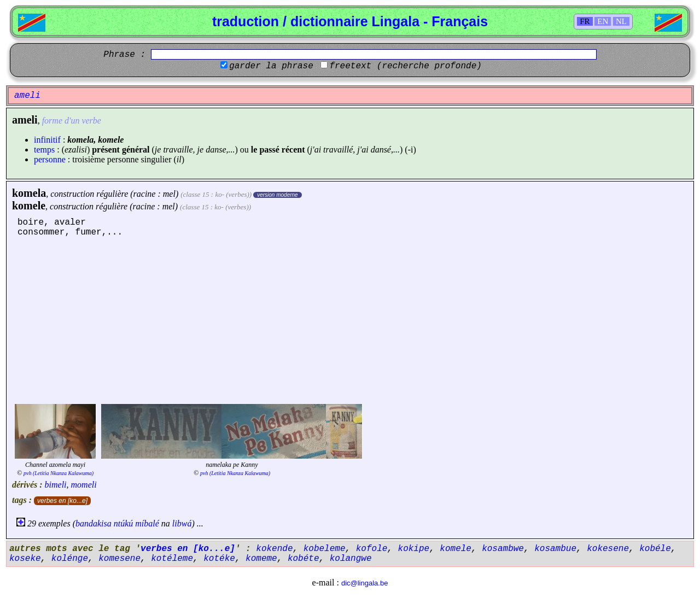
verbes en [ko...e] (62, 501)
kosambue (555, 549)
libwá (182, 523)
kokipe (414, 549)
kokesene (608, 549)
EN (603, 21)
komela (29, 193)
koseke (25, 559)
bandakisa (94, 523)
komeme (261, 559)
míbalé (147, 523)
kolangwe (351, 559)
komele (29, 206)
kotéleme (172, 559)
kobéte (304, 559)
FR (585, 21)
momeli (84, 485)
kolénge (70, 559)
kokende (274, 549)
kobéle (655, 549)
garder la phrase (271, 66)
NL (621, 21)
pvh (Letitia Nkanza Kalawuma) (59, 473)
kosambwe (503, 549)
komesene (119, 559)
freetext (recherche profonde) (405, 66)
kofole (372, 549)
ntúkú (124, 523)
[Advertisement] (350, 319)
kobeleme (325, 549)
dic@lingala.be (364, 583)
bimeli (56, 485)
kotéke (219, 559)
